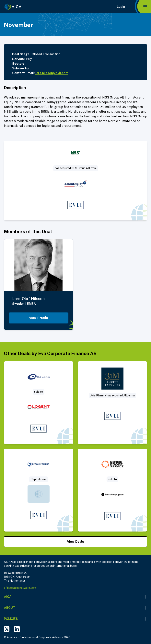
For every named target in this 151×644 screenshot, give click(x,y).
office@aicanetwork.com (20, 588)
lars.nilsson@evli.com (52, 73)
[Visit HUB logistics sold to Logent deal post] (39, 403)
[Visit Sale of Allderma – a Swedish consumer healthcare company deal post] (112, 403)
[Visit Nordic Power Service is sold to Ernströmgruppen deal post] (112, 490)
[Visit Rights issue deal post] (39, 490)
